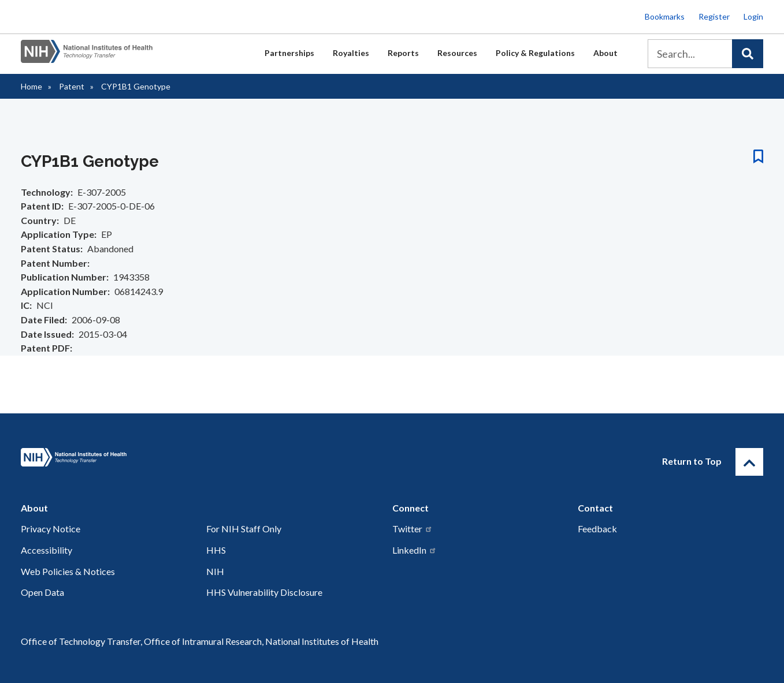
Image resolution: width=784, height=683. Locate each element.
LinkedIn (415, 550)
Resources (457, 53)
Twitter (413, 529)
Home (31, 86)
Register (714, 16)
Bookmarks (665, 16)
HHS (216, 550)
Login (753, 16)
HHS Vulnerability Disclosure (264, 592)
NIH (215, 571)
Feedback (597, 529)
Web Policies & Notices (68, 571)
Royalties (351, 53)
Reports (403, 53)
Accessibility (47, 550)
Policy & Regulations (535, 53)
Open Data (42, 592)
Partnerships (289, 53)
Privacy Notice (51, 529)
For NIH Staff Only (244, 529)
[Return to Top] (749, 462)
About (605, 53)
